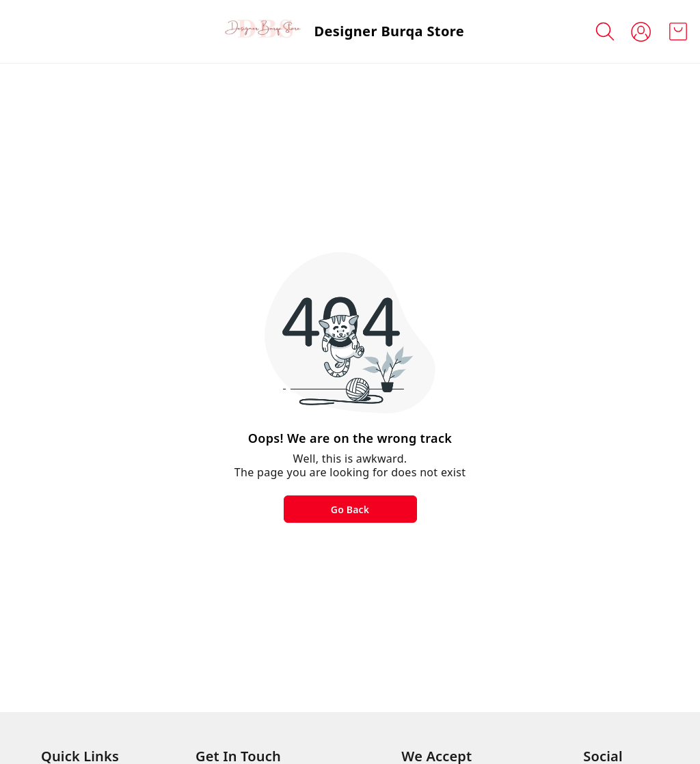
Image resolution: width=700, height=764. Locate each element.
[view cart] (678, 31)
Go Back (350, 509)
